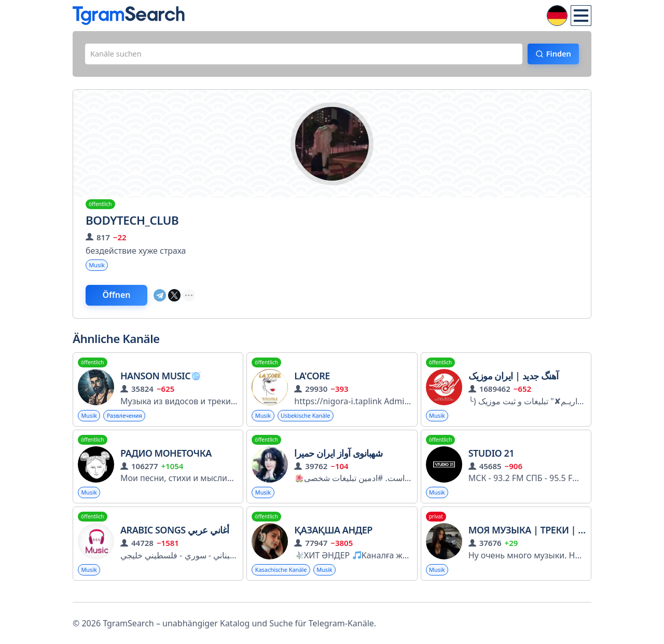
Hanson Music (161, 382)
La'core (312, 382)
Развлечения (129, 422)
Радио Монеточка (166, 460)
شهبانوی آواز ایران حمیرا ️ (339, 460)
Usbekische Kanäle (310, 422)
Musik (98, 269)
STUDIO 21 (491, 460)
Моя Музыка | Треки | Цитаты (542, 539)
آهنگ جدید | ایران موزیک (514, 382)
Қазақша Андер (333, 539)
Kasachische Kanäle (284, 578)
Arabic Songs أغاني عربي (175, 539)
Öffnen (126, 300)
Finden (553, 56)
